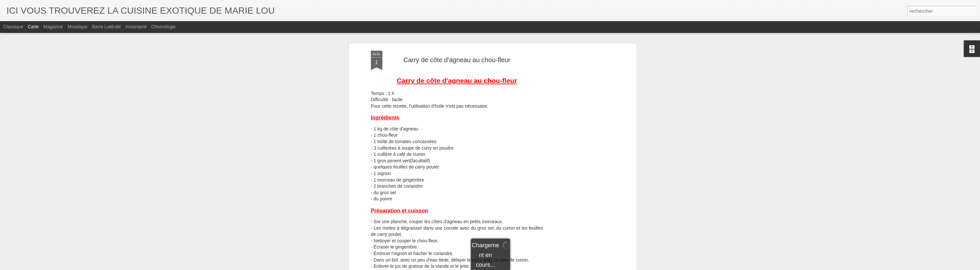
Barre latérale (106, 27)
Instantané (136, 27)
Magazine (53, 27)
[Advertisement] (579, 153)
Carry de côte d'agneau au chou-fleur (457, 60)
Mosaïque (77, 27)
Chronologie (163, 27)
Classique (13, 27)
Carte (33, 27)
